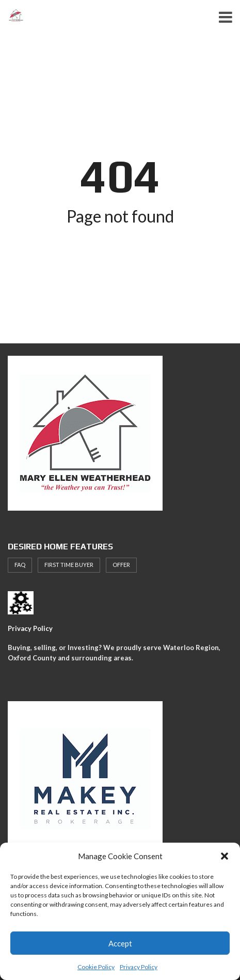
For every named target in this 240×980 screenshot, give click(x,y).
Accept (120, 943)
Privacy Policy (139, 967)
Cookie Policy (96, 967)
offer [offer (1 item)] (121, 565)
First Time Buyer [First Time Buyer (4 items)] (69, 565)
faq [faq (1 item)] (20, 565)
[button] (225, 856)
